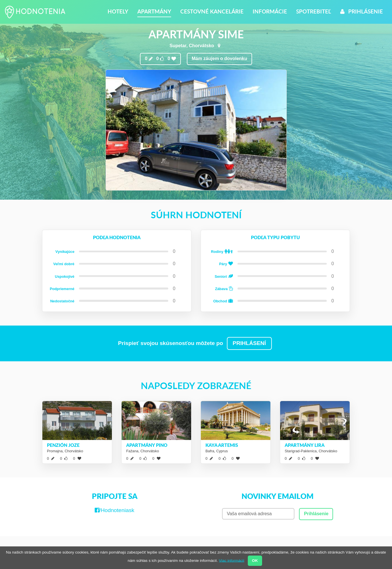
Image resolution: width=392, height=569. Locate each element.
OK (255, 561)
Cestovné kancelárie (212, 11)
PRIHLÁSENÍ (249, 343)
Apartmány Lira (305, 445)
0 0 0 (160, 59)
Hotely (118, 11)
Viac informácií (232, 560)
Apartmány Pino (147, 445)
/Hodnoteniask (115, 510)
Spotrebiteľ (314, 11)
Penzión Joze (63, 445)
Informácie (270, 11)
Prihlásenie (362, 11)
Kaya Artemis (222, 445)
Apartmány (154, 11)
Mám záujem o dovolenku (219, 59)
